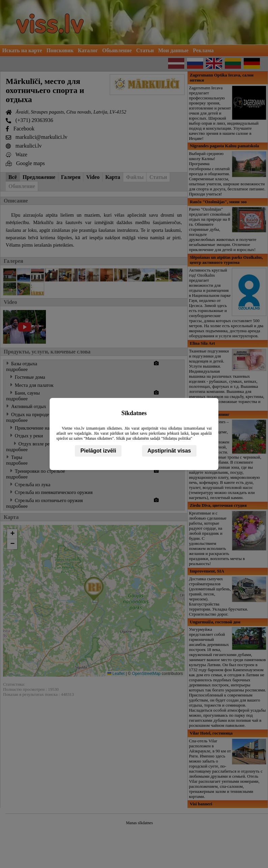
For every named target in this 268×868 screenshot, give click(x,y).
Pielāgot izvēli (98, 451)
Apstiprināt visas (169, 451)
